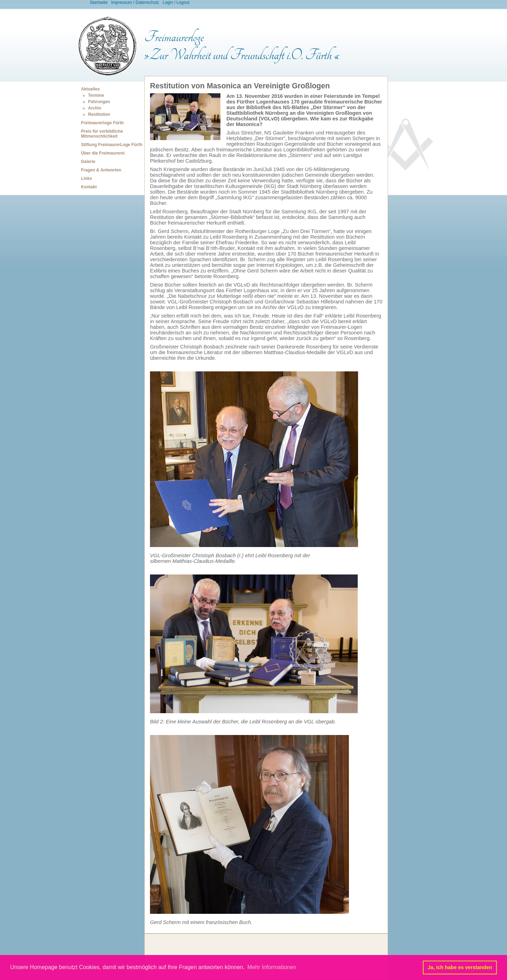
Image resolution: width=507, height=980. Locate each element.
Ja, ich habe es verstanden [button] (460, 967)
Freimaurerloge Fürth (102, 123)
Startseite (99, 2)
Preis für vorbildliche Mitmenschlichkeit (102, 134)
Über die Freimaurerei (103, 153)
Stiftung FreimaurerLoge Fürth (112, 145)
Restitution (99, 114)
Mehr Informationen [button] (272, 967)
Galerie (88, 162)
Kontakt (89, 187)
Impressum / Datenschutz (135, 2)
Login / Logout (176, 2)
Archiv (95, 108)
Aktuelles (90, 89)
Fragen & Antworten (101, 170)
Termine (96, 95)
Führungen (99, 102)
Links (86, 178)
